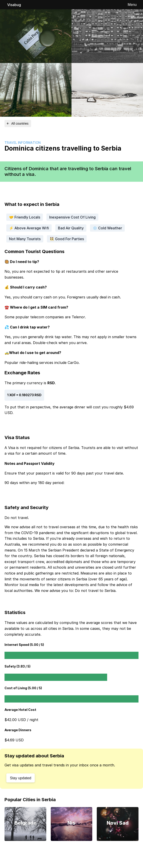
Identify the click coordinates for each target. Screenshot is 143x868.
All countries (17, 123)
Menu (132, 5)
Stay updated (21, 778)
